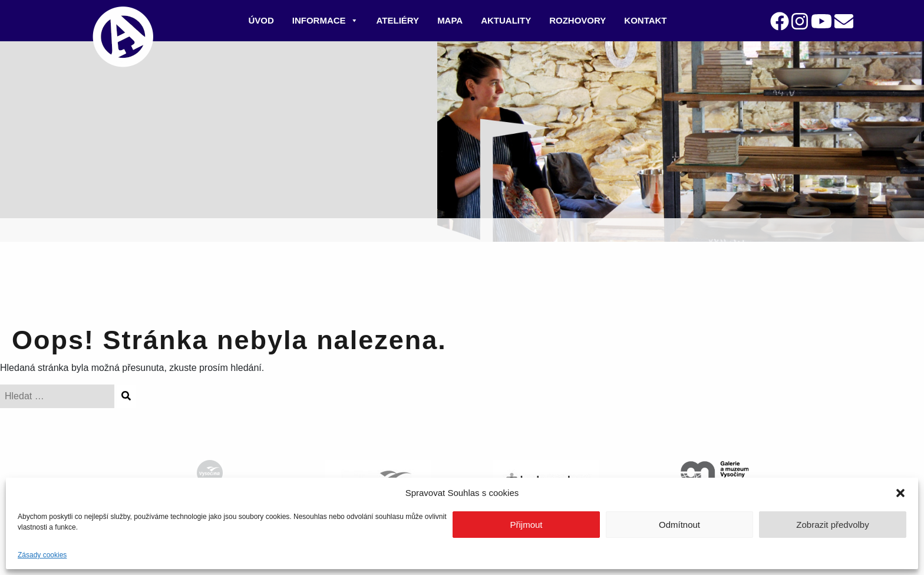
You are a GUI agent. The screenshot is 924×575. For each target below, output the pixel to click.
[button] (900, 493)
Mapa (450, 20)
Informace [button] (325, 20)
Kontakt (645, 20)
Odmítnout (679, 525)
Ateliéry (398, 20)
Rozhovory (577, 20)
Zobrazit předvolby (832, 525)
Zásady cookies (42, 555)
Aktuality (506, 20)
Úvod (261, 20)
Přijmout (526, 525)
